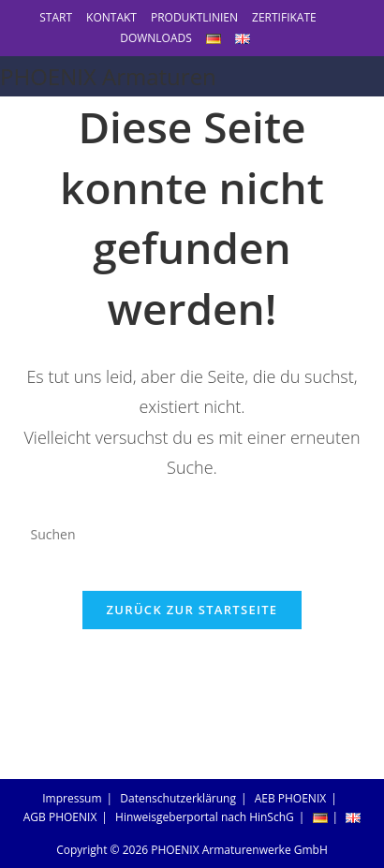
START (56, 17)
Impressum (72, 798)
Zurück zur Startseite (192, 610)
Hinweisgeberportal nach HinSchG (205, 817)
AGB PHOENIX (60, 817)
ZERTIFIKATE (284, 17)
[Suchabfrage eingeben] (192, 535)
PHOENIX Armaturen (108, 76)
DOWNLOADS (156, 38)
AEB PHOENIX (291, 798)
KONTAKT (111, 17)
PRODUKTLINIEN (194, 17)
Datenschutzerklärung (178, 798)
